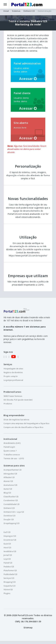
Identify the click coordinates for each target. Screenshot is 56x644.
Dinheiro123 (29, 11)
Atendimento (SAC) (12, 443)
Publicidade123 (10, 574)
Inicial (6, 11)
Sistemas (16, 11)
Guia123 (7, 544)
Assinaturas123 (10, 485)
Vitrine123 (8, 590)
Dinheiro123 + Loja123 (14, 512)
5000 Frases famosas (13, 396)
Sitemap (28, 628)
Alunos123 (8, 481)
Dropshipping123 (11, 523)
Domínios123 (9, 516)
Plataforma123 (10, 570)
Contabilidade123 (11, 504)
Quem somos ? (10, 451)
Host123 (7, 548)
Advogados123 (10, 474)
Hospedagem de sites (13, 369)
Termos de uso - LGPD (14, 458)
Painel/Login (9, 447)
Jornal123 (8, 555)
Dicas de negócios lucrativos (16, 420)
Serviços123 (9, 578)
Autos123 (8, 489)
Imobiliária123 (10, 551)
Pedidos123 (9, 567)
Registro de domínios (13, 372)
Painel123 (8, 563)
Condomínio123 (11, 500)
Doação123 (9, 520)
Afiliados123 (9, 477)
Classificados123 (11, 497)
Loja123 (7, 559)
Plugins (7, 593)
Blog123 (7, 493)
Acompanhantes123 (12, 470)
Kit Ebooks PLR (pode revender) (18, 400)
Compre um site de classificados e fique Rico (23, 427)
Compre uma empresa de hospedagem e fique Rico (26, 423)
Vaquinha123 (9, 586)
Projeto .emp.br (11, 376)
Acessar (28, 79)
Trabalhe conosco (12, 455)
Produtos (8, 404)
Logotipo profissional (13, 380)
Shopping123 (10, 582)
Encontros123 (10, 540)
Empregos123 (10, 536)
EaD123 (7, 532)
